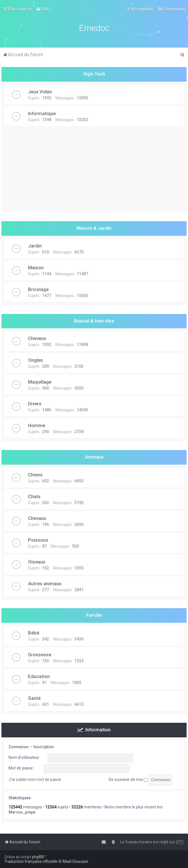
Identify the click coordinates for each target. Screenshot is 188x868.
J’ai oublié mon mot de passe (35, 779)
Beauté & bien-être (94, 321)
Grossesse (40, 655)
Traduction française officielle (31, 861)
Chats (34, 496)
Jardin (35, 246)
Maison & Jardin (94, 228)
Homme (37, 425)
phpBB (38, 857)
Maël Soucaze (75, 861)
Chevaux (37, 518)
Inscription (44, 747)
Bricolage (38, 289)
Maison (36, 268)
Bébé (34, 633)
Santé (34, 698)
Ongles (36, 360)
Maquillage (40, 382)
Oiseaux (37, 562)
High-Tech (94, 74)
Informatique (42, 113)
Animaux (94, 457)
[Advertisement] (94, 172)
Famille (94, 615)
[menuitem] (43, 9)
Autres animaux (45, 584)
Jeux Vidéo (40, 92)
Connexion (19, 747)
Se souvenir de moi (128, 779)
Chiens (35, 475)
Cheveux (37, 338)
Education (39, 676)
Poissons (38, 540)
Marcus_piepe (22, 812)
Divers (35, 404)
